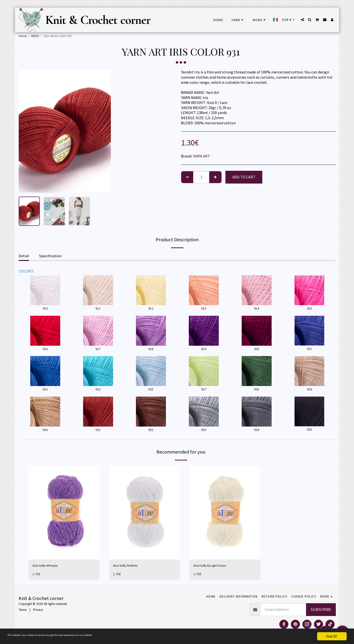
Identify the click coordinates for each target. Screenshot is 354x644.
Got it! (332, 636)
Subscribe (321, 611)
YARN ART (201, 156)
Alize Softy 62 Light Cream (216, 566)
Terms (23, 611)
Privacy (38, 611)
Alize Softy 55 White (130, 566)
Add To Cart (244, 177)
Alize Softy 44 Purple (50, 566)
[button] (302, 20)
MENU (35, 36)
